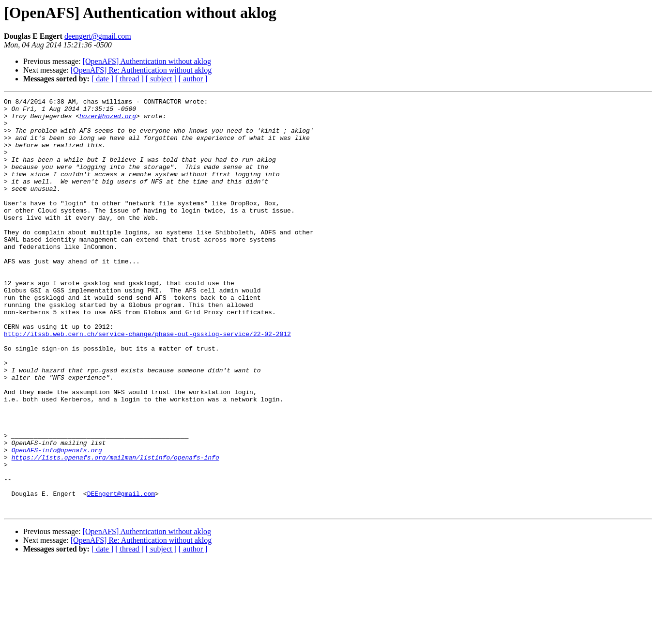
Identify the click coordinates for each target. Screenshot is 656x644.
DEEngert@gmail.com (121, 573)
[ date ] (102, 79)
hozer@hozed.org (108, 120)
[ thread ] (130, 79)
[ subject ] (161, 79)
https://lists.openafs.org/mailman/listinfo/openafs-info (115, 530)
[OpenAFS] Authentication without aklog (147, 61)
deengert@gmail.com (98, 36)
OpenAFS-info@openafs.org (57, 521)
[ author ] (193, 79)
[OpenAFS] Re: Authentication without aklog (141, 70)
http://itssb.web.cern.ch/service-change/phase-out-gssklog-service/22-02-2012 (147, 382)
